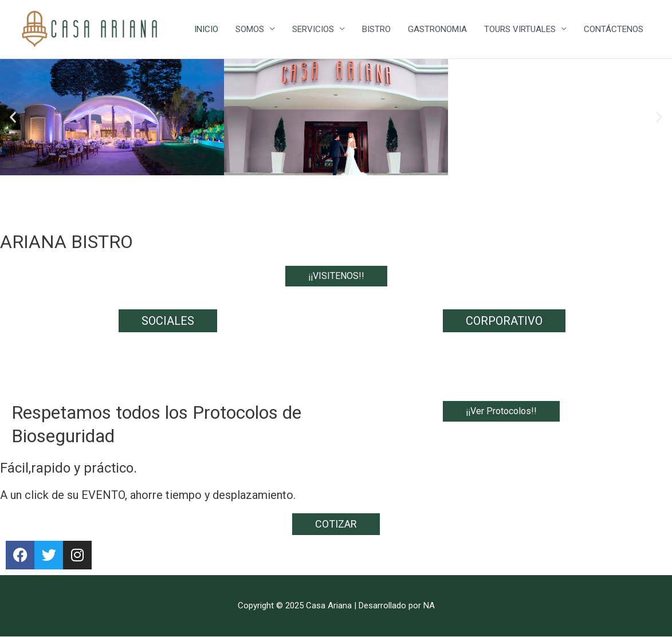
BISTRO (376, 29)
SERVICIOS (313, 29)
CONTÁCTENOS (614, 29)
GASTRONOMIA (437, 29)
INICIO (206, 29)
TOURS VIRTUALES (520, 29)
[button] (13, 117)
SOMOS (250, 29)
